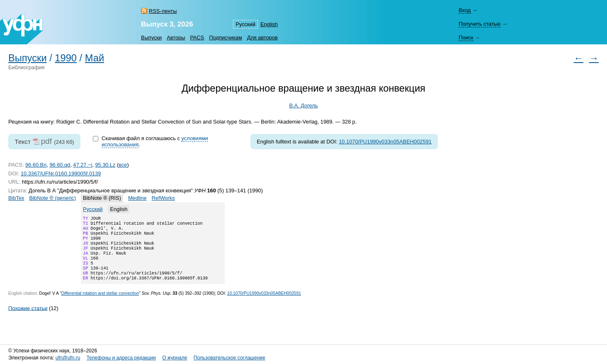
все (123, 165)
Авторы (176, 38)
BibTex (16, 198)
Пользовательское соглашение (229, 358)
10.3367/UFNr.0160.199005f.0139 (61, 174)
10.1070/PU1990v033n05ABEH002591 (385, 142)
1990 (66, 58)
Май (95, 58)
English (269, 24)
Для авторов (262, 38)
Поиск (466, 38)
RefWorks (163, 198)
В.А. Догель (304, 106)
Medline (137, 198)
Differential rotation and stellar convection (100, 304)
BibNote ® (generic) (52, 198)
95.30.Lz (105, 165)
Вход (465, 10)
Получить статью (480, 24)
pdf (46, 141)
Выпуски (151, 38)
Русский (245, 24)
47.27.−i (83, 165)
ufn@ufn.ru (68, 358)
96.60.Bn (36, 165)
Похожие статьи (28, 319)
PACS (197, 38)
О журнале (175, 358)
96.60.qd (60, 165)
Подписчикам (225, 38)
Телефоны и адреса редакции (121, 358)
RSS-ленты (163, 11)
